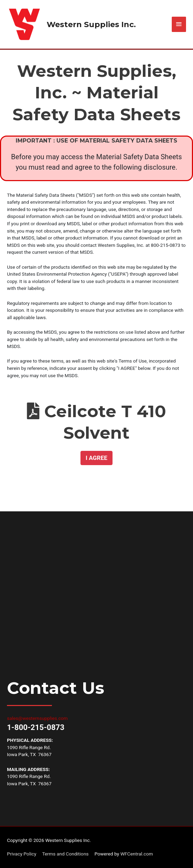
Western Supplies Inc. (91, 24)
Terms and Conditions (65, 854)
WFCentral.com (137, 854)
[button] (96, 458)
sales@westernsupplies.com (37, 718)
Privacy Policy (22, 854)
